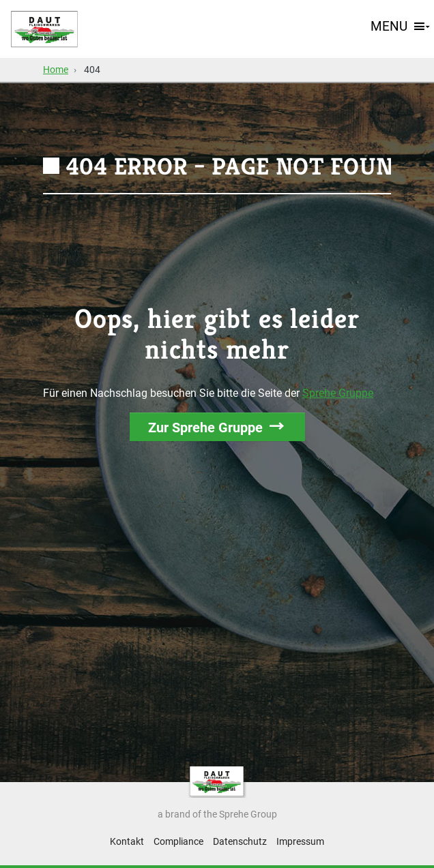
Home (56, 70)
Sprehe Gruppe (338, 393)
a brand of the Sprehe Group (217, 814)
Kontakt (127, 841)
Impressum (300, 841)
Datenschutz (240, 841)
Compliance (178, 841)
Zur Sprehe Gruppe (205, 428)
